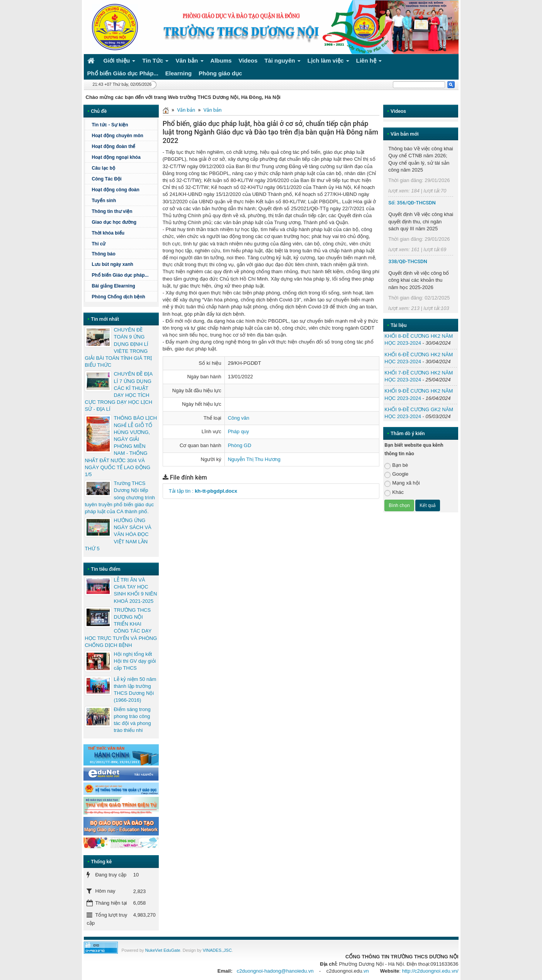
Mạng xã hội (402, 483)
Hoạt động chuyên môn (123, 136)
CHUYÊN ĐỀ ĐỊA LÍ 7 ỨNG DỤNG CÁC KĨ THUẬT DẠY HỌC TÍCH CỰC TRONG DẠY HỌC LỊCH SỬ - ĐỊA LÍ (118, 391)
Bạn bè (396, 465)
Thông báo (123, 254)
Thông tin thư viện (112, 211)
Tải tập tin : (203, 491)
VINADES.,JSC (217, 950)
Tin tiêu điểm (105, 569)
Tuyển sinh (104, 201)
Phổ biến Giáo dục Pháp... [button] (123, 73)
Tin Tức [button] (155, 62)
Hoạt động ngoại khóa (116, 157)
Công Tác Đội (106, 179)
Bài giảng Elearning (113, 286)
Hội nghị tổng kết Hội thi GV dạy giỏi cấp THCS (135, 661)
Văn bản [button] (189, 62)
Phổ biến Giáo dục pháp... (123, 275)
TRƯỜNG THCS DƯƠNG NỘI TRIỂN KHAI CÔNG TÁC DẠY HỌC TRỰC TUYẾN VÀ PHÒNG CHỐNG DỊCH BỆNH (121, 628)
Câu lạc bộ (103, 168)
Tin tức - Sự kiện (110, 125)
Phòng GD (240, 445)
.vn (365, 971)
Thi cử (99, 244)
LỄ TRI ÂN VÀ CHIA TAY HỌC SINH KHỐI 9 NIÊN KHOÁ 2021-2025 (135, 590)
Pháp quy (239, 431)
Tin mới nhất (105, 319)
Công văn (239, 418)
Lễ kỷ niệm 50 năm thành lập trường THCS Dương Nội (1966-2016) (135, 690)
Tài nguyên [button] (283, 62)
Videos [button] (248, 60)
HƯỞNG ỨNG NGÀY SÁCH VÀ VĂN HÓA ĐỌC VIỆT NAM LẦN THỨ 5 (118, 534)
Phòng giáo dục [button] (220, 73)
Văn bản (186, 110)
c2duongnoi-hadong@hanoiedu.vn (275, 971)
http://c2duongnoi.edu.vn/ (430, 971)
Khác (394, 493)
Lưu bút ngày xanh (112, 264)
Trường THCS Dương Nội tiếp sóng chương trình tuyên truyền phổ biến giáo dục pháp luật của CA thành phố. (120, 497)
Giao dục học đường (114, 222)
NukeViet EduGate (163, 950)
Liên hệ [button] (369, 62)
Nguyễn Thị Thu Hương (254, 459)
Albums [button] (221, 60)
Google (396, 474)
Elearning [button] (178, 73)
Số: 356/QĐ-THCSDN (412, 203)
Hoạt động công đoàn (115, 190)
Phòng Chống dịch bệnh (123, 297)
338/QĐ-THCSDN (408, 261)
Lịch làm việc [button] (328, 62)
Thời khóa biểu (108, 233)
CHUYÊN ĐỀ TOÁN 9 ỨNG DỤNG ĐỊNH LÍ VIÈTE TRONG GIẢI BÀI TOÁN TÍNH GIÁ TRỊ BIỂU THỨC (118, 347)
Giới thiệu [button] (120, 62)
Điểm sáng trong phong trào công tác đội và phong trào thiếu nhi (132, 720)
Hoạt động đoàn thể (113, 146)
